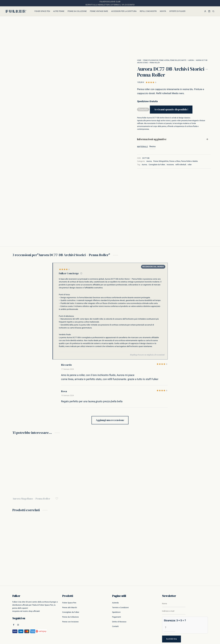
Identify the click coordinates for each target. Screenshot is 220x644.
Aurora (191, 60)
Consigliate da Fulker (157, 165)
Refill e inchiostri (148, 11)
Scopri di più (199, 626)
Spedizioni (116, 584)
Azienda (115, 575)
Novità (163, 11)
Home (139, 60)
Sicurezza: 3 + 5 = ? (175, 592)
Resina (152, 147)
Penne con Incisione (70, 593)
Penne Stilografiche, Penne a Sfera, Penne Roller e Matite (165, 60)
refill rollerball (181, 165)
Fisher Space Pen (42, 11)
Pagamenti (117, 589)
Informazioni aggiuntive (152, 139)
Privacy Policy (191, 640)
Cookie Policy (203, 640)
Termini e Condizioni (120, 579)
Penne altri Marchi (70, 579)
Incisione (170, 165)
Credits (212, 640)
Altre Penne (59, 11)
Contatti (115, 598)
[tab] (174, 139)
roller (190, 165)
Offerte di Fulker (177, 11)
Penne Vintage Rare (99, 11)
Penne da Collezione (77, 11)
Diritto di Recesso (119, 593)
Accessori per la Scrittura (124, 11)
